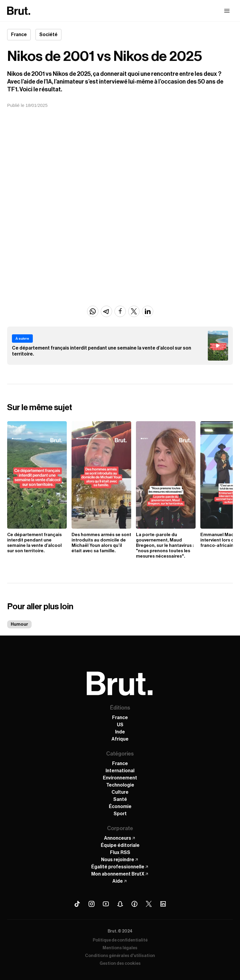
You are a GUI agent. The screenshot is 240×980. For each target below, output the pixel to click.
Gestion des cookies (120, 964)
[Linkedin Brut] (163, 904)
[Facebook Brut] (134, 904)
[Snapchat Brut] (120, 904)
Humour (19, 624)
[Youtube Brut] (106, 904)
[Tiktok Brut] (77, 904)
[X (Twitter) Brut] (149, 904)
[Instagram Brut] (92, 904)
